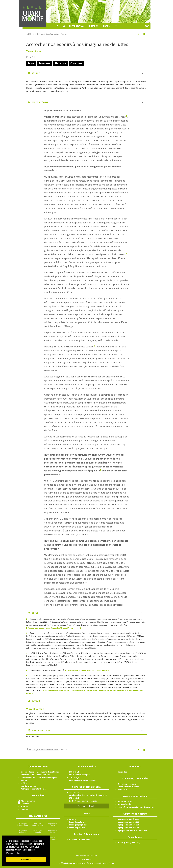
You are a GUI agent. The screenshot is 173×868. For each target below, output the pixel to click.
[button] (64, 26)
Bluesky (24, 806)
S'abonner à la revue (127, 784)
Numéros (93, 26)
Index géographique (78, 825)
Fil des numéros (28, 801)
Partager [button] (76, 63)
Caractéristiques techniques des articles (136, 807)
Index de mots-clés (78, 822)
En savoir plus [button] (13, 853)
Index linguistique (77, 828)
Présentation (77, 26)
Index (106, 26)
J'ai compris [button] (26, 860)
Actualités (122, 772)
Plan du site (87, 859)
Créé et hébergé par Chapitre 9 (72, 863)
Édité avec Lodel (94, 863)
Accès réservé (109, 863)
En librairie (122, 789)
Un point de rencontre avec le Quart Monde (40, 772)
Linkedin (24, 809)
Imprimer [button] (44, 63)
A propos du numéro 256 (128, 825)
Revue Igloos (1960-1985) (129, 842)
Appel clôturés (124, 804)
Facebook (25, 804)
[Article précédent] (139, 34)
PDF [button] (31, 63)
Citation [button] (60, 63)
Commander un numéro (128, 787)
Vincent (34, 51)
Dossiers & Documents (79, 840)
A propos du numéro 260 (128, 819)
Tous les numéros (87, 806)
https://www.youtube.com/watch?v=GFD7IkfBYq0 (87, 670)
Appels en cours (125, 801)
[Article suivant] (144, 34)
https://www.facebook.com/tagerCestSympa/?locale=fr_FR (53, 628)
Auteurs (73, 819)
